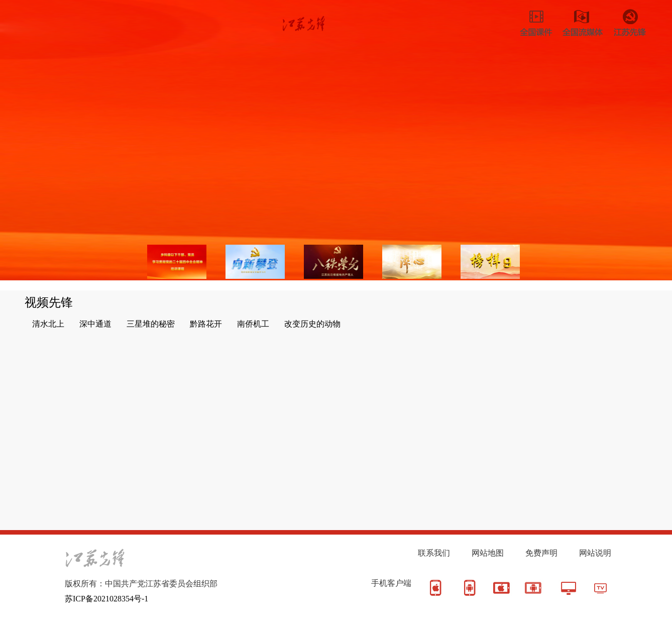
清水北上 (48, 324)
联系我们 (434, 553)
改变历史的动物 (312, 324)
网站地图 (488, 553)
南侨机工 (253, 324)
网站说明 (595, 553)
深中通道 (95, 324)
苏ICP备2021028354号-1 (106, 599)
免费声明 (541, 553)
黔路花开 (206, 324)
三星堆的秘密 (151, 324)
